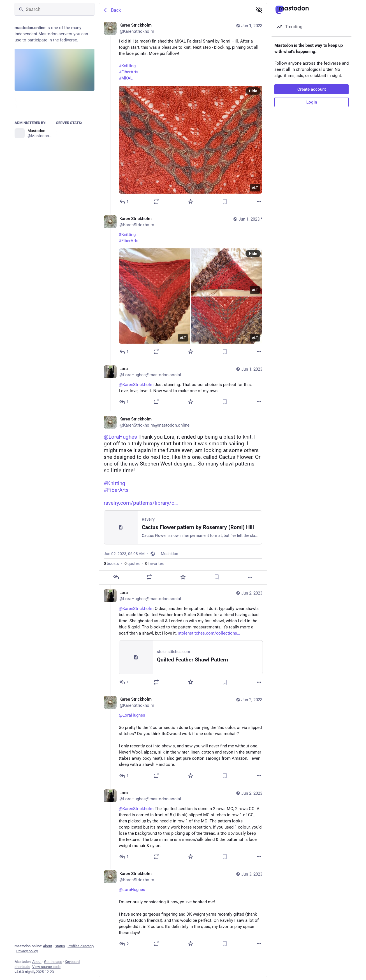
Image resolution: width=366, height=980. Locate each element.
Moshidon (170, 554)
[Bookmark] (225, 202)
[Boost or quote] (156, 202)
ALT (255, 188)
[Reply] (124, 202)
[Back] (175, 10)
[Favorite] (191, 202)
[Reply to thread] (124, 352)
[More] (259, 202)
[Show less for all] (259, 10)
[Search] (55, 9)
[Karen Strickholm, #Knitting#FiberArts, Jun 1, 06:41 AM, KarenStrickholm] (183, 286)
